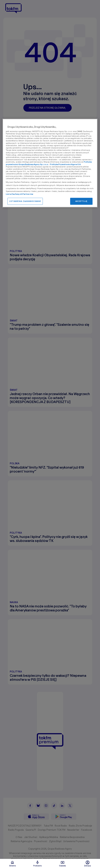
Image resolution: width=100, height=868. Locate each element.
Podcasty (38, 864)
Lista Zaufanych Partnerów (19, 194)
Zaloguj (87, 864)
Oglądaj (62, 864)
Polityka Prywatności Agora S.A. (66, 164)
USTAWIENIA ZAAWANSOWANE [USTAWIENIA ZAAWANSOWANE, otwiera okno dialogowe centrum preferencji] (25, 201)
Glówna (12, 864)
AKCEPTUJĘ (81, 201)
